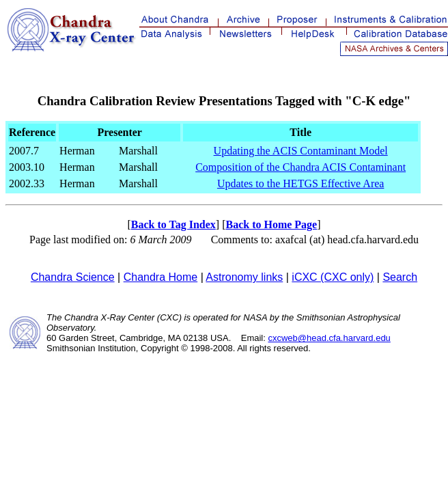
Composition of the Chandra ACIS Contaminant (300, 167)
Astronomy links (244, 277)
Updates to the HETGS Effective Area (301, 183)
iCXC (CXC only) (333, 277)
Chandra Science (73, 277)
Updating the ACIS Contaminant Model (301, 151)
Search (400, 277)
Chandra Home (161, 277)
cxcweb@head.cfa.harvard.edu (329, 338)
